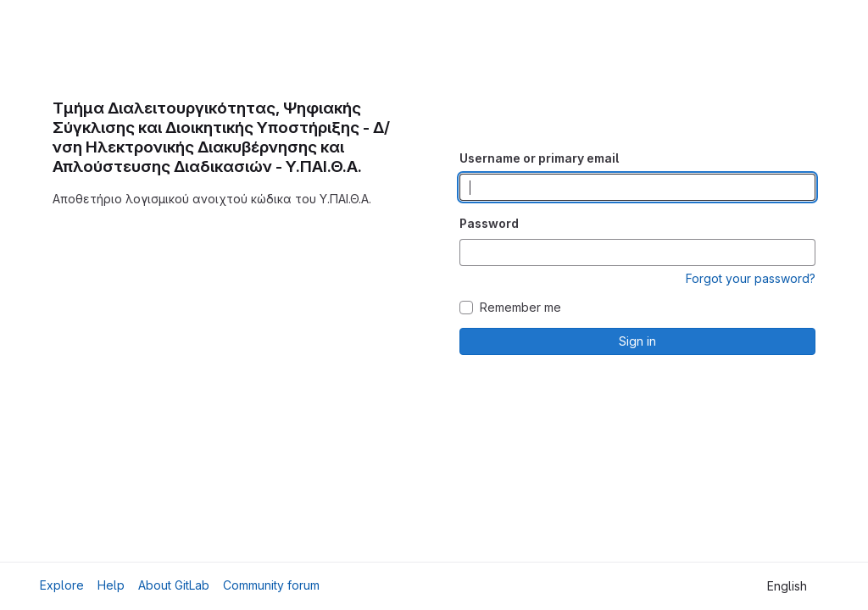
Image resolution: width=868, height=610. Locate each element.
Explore (62, 585)
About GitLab (174, 585)
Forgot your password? (751, 278)
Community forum (271, 585)
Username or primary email (539, 158)
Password (489, 223)
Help (111, 585)
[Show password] (802, 252)
